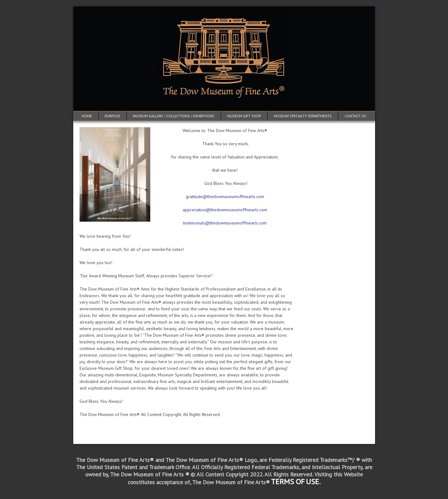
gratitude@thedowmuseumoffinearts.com (225, 197)
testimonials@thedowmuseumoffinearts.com (225, 223)
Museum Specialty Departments (303, 116)
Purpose (112, 116)
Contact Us (355, 116)
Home (87, 116)
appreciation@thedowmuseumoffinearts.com (225, 210)
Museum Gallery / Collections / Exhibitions (174, 116)
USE (312, 482)
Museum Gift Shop (244, 116)
